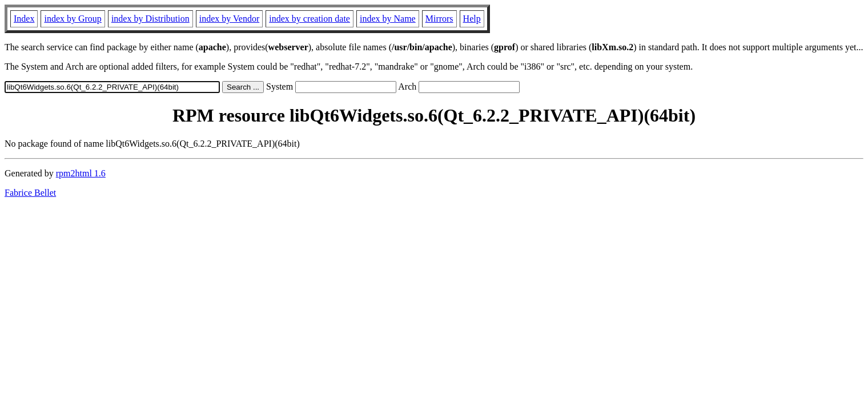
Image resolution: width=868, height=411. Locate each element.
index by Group (73, 19)
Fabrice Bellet (30, 193)
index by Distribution (150, 19)
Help (472, 19)
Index (24, 19)
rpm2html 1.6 (81, 173)
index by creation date (310, 19)
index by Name (388, 19)
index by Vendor (229, 19)
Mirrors (439, 19)
